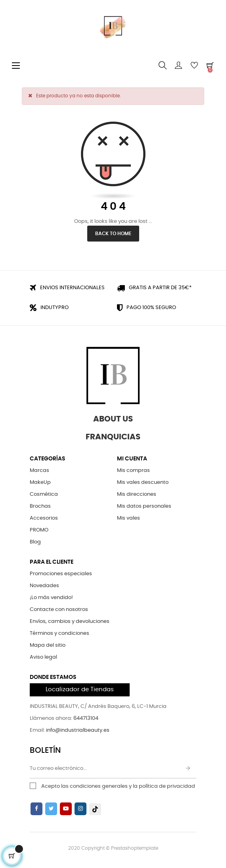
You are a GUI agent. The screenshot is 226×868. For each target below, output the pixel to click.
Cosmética (44, 494)
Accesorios (44, 518)
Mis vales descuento (143, 482)
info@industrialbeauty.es (78, 730)
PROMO (39, 530)
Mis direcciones (137, 494)
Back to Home (113, 234)
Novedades (44, 586)
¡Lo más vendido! (51, 598)
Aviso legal (43, 657)
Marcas (39, 471)
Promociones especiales (61, 574)
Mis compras (133, 471)
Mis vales (128, 518)
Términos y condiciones (59, 633)
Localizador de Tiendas (80, 689)
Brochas (40, 506)
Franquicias (113, 437)
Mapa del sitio (48, 645)
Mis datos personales (144, 506)
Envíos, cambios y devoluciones (70, 622)
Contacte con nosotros (59, 610)
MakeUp (40, 482)
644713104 (86, 718)
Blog (35, 542)
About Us (113, 419)
